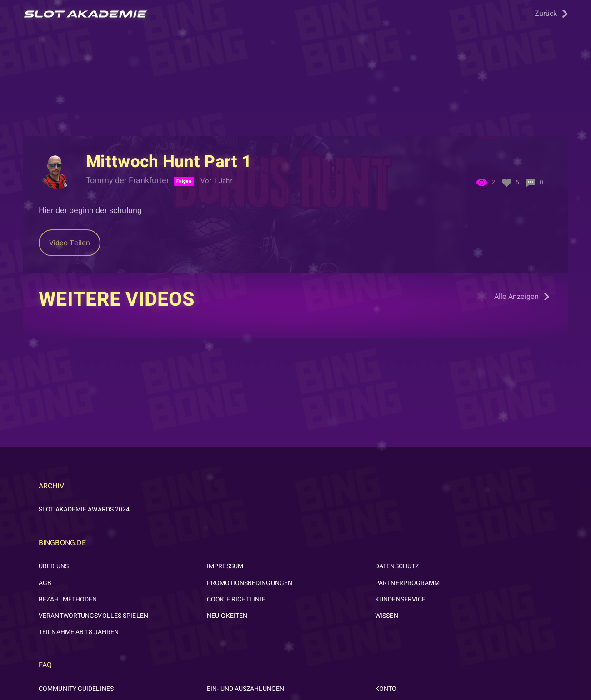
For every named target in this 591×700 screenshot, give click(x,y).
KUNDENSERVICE (400, 599)
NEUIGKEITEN (227, 616)
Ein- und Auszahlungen (245, 689)
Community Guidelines (76, 689)
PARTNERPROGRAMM (408, 583)
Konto (386, 689)
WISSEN (387, 616)
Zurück (546, 14)
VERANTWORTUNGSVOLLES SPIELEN (93, 616)
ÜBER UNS (54, 566)
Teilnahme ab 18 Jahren (79, 632)
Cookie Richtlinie (236, 599)
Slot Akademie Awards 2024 (84, 509)
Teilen (70, 243)
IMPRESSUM (225, 566)
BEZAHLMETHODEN (68, 599)
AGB (45, 583)
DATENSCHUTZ (397, 566)
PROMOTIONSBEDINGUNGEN (250, 583)
